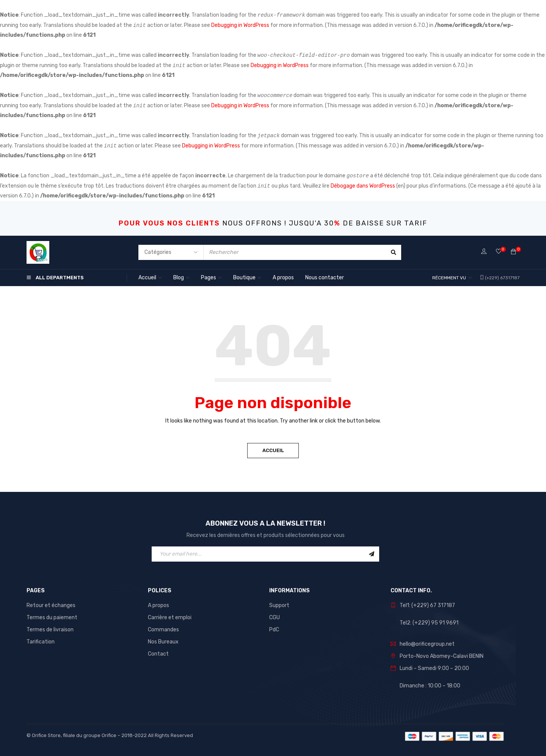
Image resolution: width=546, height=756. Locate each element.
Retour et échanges (51, 605)
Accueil (273, 450)
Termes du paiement (52, 617)
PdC (274, 630)
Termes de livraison (50, 630)
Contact (158, 654)
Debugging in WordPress (240, 25)
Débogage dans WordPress (363, 186)
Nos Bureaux (163, 642)
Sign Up (372, 554)
